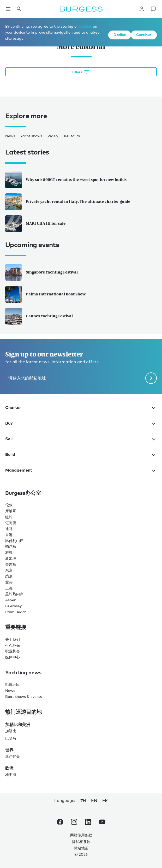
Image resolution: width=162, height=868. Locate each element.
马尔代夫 (13, 756)
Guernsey (13, 606)
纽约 (9, 517)
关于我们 (13, 639)
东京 (9, 570)
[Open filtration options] (81, 72)
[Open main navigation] (8, 9)
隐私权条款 (81, 842)
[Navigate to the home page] (81, 9)
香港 (9, 535)
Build (81, 454)
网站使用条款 (81, 835)
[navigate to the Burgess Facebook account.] (60, 823)
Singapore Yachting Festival (41, 272)
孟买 (9, 582)
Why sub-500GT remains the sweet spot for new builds (66, 180)
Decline (120, 35)
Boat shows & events (24, 696)
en (94, 801)
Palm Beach (16, 612)
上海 (9, 588)
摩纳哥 (11, 511)
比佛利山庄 (14, 541)
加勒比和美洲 (18, 724)
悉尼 (9, 576)
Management (81, 470)
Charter (81, 407)
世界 (9, 750)
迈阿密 (11, 523)
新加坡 (11, 558)
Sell (81, 439)
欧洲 (9, 768)
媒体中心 (13, 657)
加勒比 (11, 731)
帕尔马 (11, 546)
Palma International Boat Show (45, 294)
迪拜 (9, 529)
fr (105, 801)
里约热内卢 (14, 594)
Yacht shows (31, 136)
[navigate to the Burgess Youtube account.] (102, 823)
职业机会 (13, 651)
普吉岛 (11, 564)
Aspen (11, 600)
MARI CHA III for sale (35, 224)
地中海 (11, 774)
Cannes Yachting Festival (39, 316)
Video (53, 136)
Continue (144, 35)
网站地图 (81, 848)
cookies (85, 26)
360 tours (71, 136)
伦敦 (9, 505)
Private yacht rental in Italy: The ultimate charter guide (68, 202)
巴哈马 (11, 738)
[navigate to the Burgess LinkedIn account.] (88, 823)
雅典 (9, 552)
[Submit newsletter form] (151, 378)
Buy (81, 423)
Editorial (13, 684)
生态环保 (13, 645)
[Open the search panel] (19, 9)
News (10, 136)
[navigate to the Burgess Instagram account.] (74, 823)
